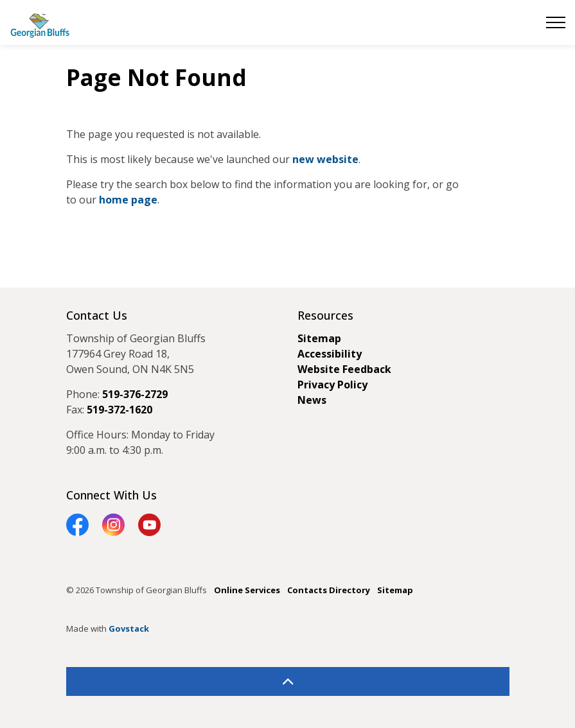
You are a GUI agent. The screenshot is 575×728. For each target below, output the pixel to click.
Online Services (247, 590)
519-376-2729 (135, 394)
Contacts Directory (329, 590)
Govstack (129, 628)
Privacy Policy (332, 385)
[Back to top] (288, 681)
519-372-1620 (119, 410)
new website (325, 159)
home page (128, 200)
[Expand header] (556, 22)
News (312, 400)
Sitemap (319, 338)
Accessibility (330, 354)
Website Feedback (344, 369)
